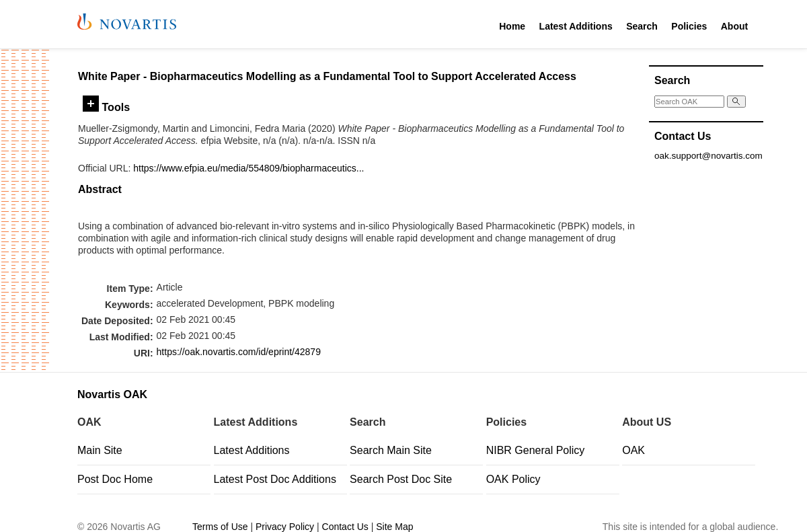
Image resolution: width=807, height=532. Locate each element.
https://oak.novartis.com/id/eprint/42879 (239, 352)
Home (512, 26)
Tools (106, 107)
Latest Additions (576, 26)
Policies (689, 26)
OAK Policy (513, 479)
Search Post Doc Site (401, 479)
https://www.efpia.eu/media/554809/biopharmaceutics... (248, 168)
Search (642, 26)
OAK (633, 450)
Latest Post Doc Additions (275, 479)
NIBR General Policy (536, 450)
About (734, 26)
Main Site (100, 450)
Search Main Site (391, 450)
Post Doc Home (115, 479)
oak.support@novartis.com (708, 156)
